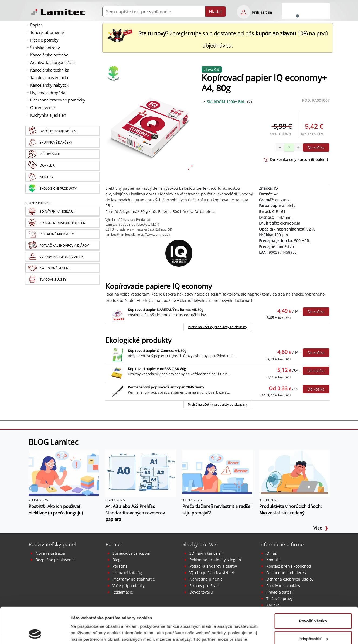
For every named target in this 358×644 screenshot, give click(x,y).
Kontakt (273, 560)
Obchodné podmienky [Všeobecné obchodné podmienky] (286, 573)
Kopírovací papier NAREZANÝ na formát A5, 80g (166, 310)
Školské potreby (45, 48)
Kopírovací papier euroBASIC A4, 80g (157, 369)
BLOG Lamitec (53, 442)
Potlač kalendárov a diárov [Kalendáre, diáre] (213, 566)
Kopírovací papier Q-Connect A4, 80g (157, 351)
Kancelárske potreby (49, 55)
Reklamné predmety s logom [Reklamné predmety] (215, 560)
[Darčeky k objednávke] (62, 131)
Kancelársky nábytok (49, 85)
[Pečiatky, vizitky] (62, 257)
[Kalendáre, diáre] (62, 246)
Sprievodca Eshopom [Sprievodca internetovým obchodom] (131, 553)
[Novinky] (62, 177)
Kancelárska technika (50, 70)
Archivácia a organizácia (52, 62)
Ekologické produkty (138, 340)
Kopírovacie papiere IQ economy (159, 286)
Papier (36, 25)
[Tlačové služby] (62, 280)
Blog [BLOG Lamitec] (116, 560)
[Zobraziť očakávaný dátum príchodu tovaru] (250, 102)
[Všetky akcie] (62, 154)
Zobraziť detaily (86, 633)
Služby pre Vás (200, 544)
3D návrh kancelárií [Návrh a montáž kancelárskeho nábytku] (207, 553)
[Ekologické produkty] (62, 189)
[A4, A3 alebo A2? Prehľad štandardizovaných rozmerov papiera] (141, 473)
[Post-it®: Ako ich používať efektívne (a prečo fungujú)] (64, 473)
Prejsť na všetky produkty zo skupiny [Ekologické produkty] (217, 404)
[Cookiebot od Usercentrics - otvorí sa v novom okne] (35, 633)
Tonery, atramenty (47, 32)
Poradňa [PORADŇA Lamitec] (120, 566)
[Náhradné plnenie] (62, 268)
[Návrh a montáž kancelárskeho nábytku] (62, 212)
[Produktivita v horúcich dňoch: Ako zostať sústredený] (294, 473)
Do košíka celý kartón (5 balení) (296, 159)
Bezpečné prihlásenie (55, 560)
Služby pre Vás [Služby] (38, 203)
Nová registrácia (50, 553)
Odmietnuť (313, 623)
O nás (272, 553)
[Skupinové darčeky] (62, 143)
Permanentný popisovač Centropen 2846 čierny (166, 387)
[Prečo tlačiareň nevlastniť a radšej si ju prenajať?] (218, 473)
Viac (321, 528)
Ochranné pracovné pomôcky (58, 100)
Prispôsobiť (313, 605)
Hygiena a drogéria (48, 93)
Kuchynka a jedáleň (48, 115)
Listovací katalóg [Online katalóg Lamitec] (127, 573)
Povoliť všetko (313, 587)
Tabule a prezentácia (49, 77)
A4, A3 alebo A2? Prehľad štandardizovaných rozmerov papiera (135, 513)
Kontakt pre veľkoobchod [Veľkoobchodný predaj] (289, 566)
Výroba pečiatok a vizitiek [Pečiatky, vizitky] (212, 573)
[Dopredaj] (62, 166)
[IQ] (179, 253)
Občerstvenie (42, 107)
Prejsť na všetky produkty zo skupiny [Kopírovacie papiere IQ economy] (217, 327)
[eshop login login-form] (244, 12)
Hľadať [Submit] (216, 12)
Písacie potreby (44, 40)
